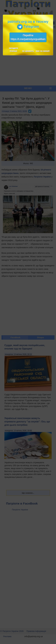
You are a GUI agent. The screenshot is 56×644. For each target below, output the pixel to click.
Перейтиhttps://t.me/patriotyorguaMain (28, 37)
